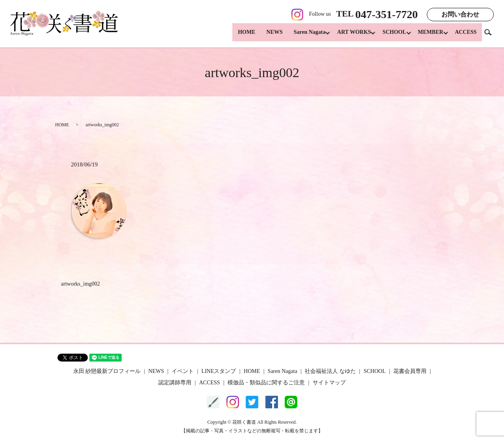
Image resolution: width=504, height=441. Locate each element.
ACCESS (466, 36)
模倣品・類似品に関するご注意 (266, 383)
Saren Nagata (301, 36)
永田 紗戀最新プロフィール (107, 371)
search (491, 35)
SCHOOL (390, 36)
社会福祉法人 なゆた (330, 371)
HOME (238, 36)
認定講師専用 (175, 383)
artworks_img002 (81, 284)
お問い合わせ (460, 14)
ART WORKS (348, 36)
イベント (183, 371)
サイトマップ (329, 383)
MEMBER (429, 36)
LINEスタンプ (219, 371)
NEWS (266, 36)
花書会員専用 (410, 371)
